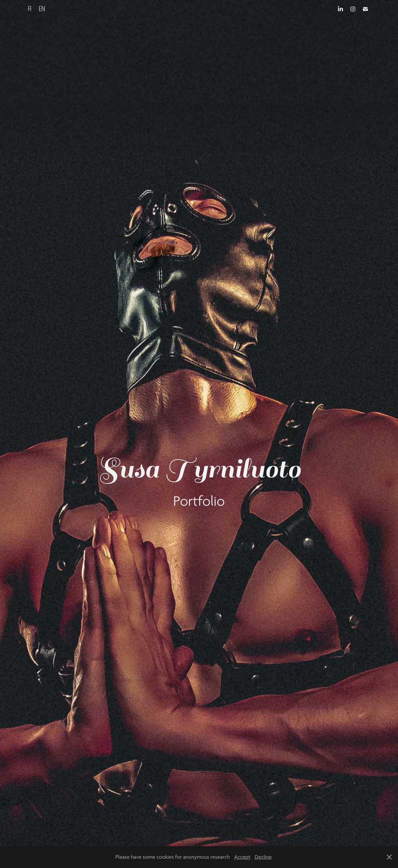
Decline (263, 857)
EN (42, 9)
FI (30, 9)
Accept (242, 857)
